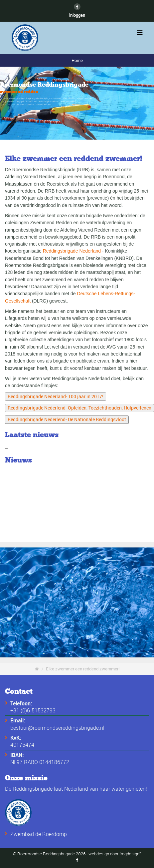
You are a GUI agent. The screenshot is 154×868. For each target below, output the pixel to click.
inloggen (77, 15)
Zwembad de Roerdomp (39, 834)
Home (77, 60)
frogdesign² (130, 854)
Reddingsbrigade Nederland (72, 251)
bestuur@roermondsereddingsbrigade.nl (57, 728)
